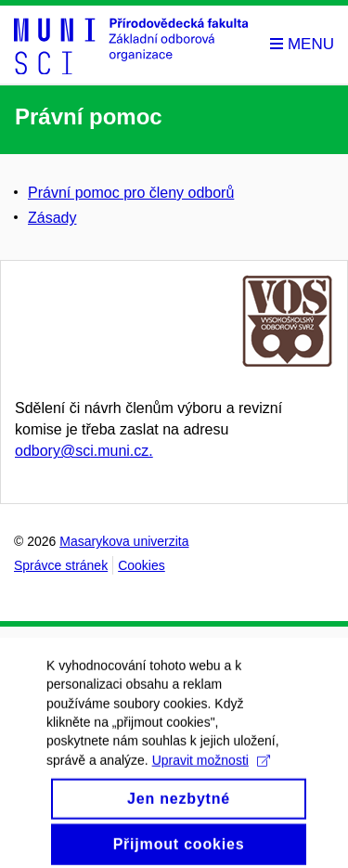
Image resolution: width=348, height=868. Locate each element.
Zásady (52, 218)
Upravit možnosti (211, 769)
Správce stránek (61, 565)
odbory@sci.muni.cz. (84, 451)
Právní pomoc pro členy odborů (131, 193)
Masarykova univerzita (124, 541)
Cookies (142, 565)
